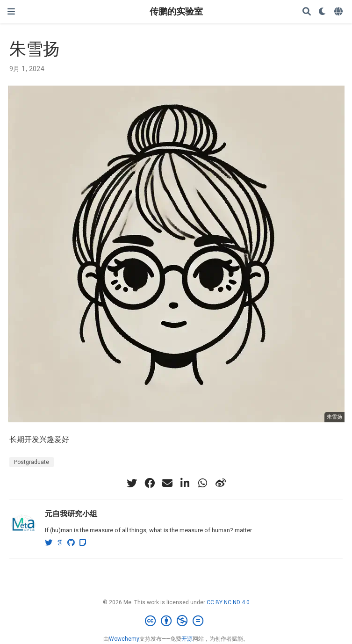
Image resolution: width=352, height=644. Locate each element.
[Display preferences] (323, 12)
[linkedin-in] (185, 483)
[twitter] (132, 483)
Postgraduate (32, 462)
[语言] (339, 12)
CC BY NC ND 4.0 (228, 602)
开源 (187, 639)
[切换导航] (11, 11)
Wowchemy (124, 639)
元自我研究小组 (71, 514)
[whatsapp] (203, 483)
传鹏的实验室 (176, 11)
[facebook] (150, 483)
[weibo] (221, 483)
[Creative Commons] (176, 621)
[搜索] (307, 12)
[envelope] (167, 483)
